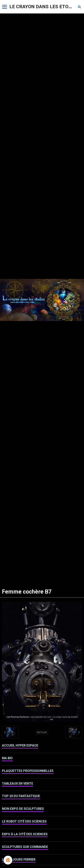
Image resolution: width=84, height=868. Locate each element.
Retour (42, 732)
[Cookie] (8, 860)
